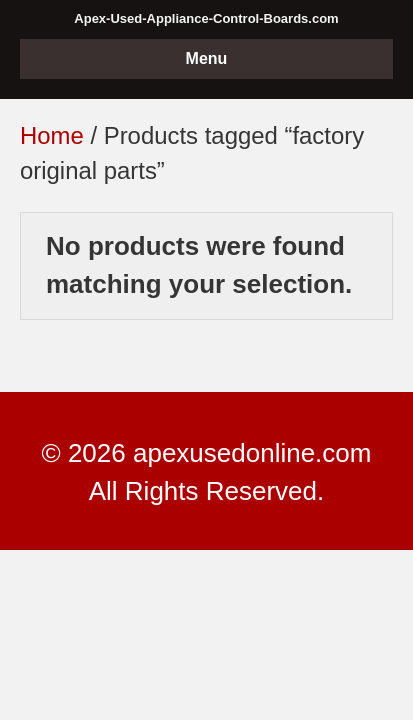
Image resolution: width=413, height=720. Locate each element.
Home (52, 135)
